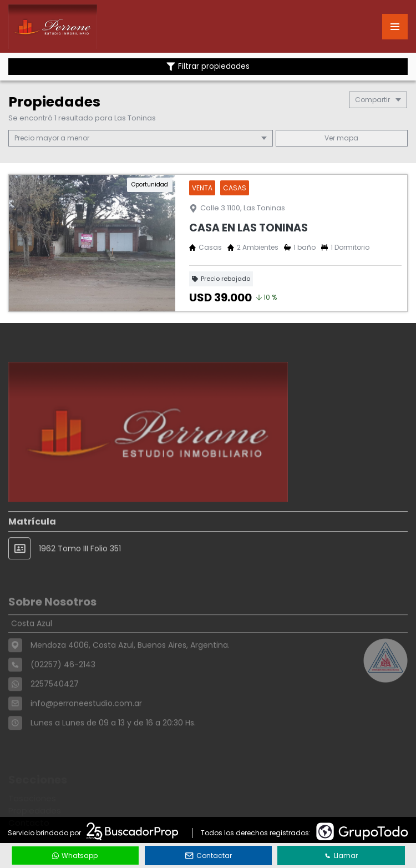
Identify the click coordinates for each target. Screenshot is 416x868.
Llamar (341, 856)
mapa (341, 138)
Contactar (209, 856)
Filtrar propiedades (208, 66)
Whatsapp (75, 856)
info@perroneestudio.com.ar (86, 722)
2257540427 (55, 703)
